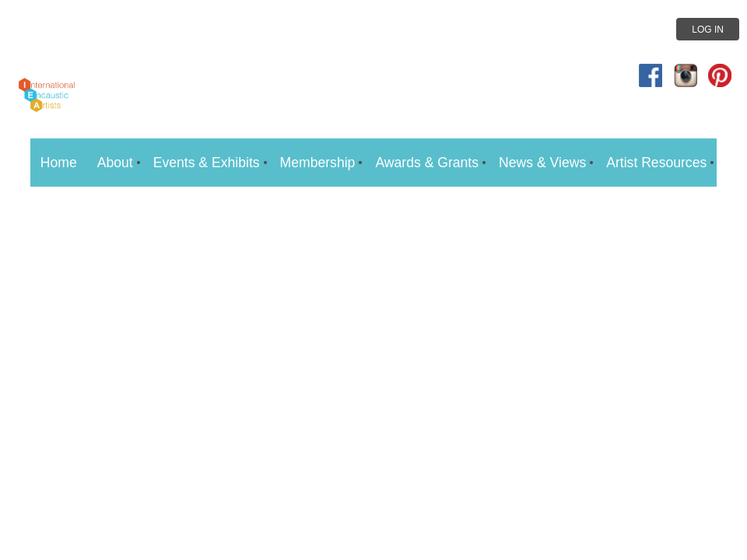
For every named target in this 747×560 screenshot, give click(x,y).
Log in (708, 30)
